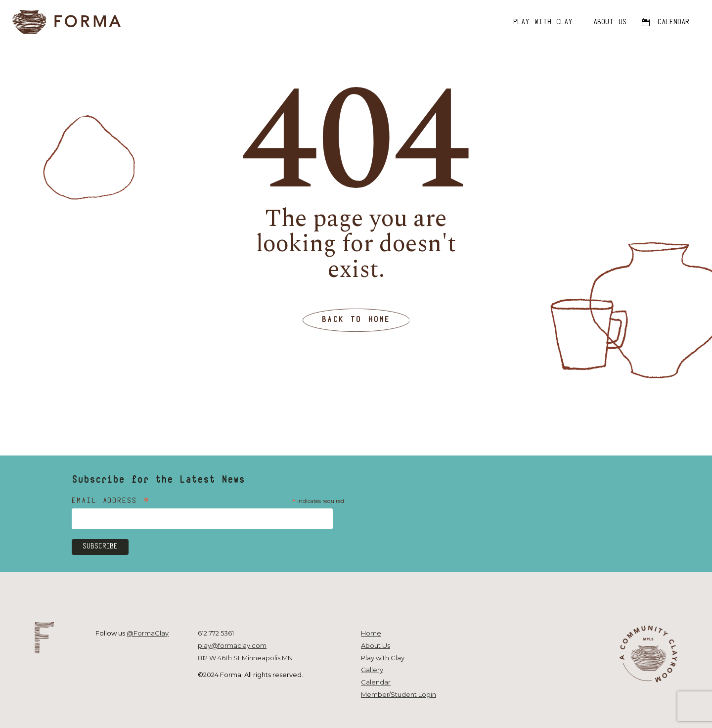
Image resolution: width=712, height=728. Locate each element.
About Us (376, 645)
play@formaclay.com (232, 645)
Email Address (111, 502)
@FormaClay (148, 633)
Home (371, 633)
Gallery (372, 670)
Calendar (376, 682)
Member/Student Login (399, 694)
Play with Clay (383, 658)
